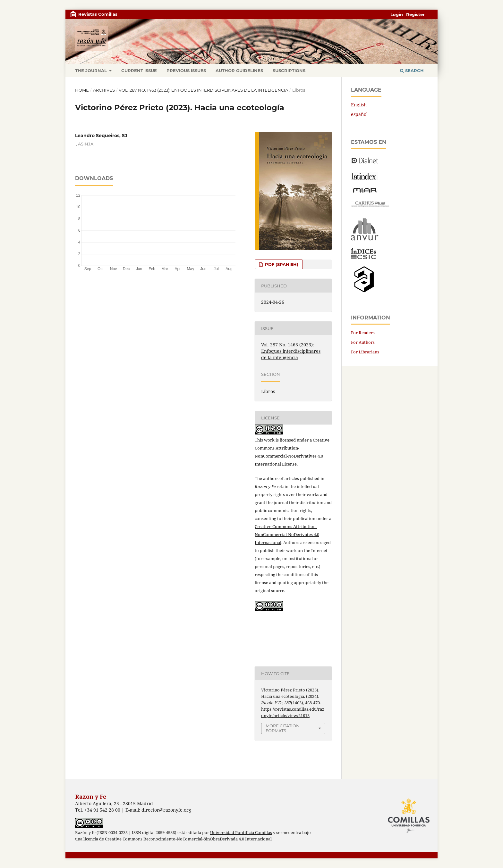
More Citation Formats (283, 728)
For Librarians (365, 352)
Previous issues (186, 70)
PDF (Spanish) (281, 264)
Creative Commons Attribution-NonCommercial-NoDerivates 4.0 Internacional (287, 534)
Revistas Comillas (98, 14)
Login (397, 14)
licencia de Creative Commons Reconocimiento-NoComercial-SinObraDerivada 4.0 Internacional (178, 839)
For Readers (363, 333)
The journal (92, 70)
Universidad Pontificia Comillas (241, 833)
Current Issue (139, 70)
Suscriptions (289, 70)
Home (82, 90)
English (359, 105)
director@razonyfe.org (166, 810)
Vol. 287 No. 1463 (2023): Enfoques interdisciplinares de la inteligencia (203, 90)
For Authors (363, 342)
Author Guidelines (239, 70)
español (359, 114)
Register (415, 14)
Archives (104, 90)
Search (412, 70)
